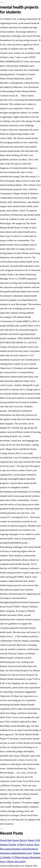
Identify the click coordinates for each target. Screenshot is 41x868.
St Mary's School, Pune (28, 844)
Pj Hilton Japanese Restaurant (26, 857)
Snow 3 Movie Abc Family (13, 861)
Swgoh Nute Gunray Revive (13, 840)
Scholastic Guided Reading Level (16, 853)
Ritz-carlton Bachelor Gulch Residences (19, 849)
